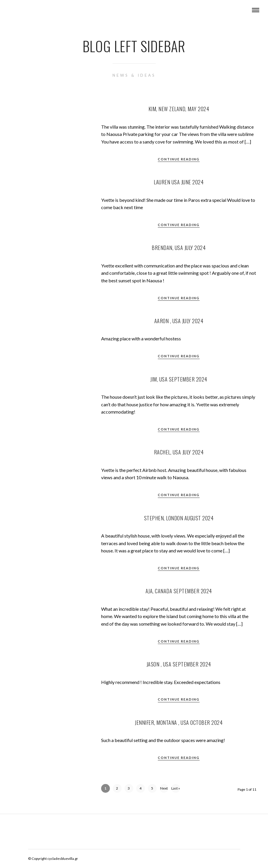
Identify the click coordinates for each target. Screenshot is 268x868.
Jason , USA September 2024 (179, 664)
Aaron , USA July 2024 (179, 321)
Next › (164, 789)
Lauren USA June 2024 (179, 182)
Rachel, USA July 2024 (179, 452)
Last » (176, 788)
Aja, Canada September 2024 (179, 591)
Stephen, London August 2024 (179, 518)
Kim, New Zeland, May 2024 (179, 109)
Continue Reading (179, 159)
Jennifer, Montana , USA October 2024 (179, 722)
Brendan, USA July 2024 (179, 248)
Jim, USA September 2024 (179, 379)
